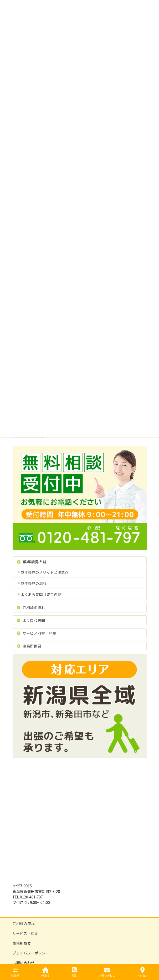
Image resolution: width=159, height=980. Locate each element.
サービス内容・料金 (37, 633)
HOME (45, 972)
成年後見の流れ (34, 583)
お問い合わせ (24, 963)
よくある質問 (31, 620)
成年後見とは (32, 562)
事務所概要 (29, 646)
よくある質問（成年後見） (43, 594)
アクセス (142, 972)
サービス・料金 (25, 933)
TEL (74, 972)
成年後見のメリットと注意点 (45, 572)
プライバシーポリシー (31, 953)
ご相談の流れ (31, 608)
